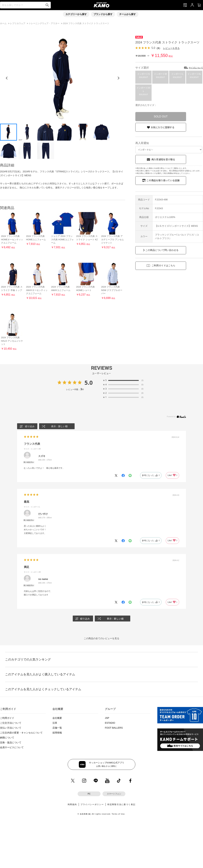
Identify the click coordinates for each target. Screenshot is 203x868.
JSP (107, 718)
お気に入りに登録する (163, 127)
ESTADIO (110, 723)
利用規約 (72, 804)
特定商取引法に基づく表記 (121, 804)
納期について (7, 738)
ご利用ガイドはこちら (163, 265)
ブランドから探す (103, 14)
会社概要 (57, 718)
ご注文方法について (11, 723)
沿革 (55, 723)
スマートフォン (114, 794)
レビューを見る (171, 48)
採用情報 (57, 733)
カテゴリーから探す (76, 14)
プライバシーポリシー (92, 804)
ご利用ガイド (7, 718)
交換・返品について (11, 742)
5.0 (89, 383)
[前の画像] (7, 78)
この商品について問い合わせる (162, 250)
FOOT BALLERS (114, 728)
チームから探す (128, 14)
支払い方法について (11, 728)
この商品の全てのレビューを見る (101, 638)
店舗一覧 (57, 728)
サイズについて (196, 68)
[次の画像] (118, 78)
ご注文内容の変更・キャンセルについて (21, 733)
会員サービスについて (12, 747)
